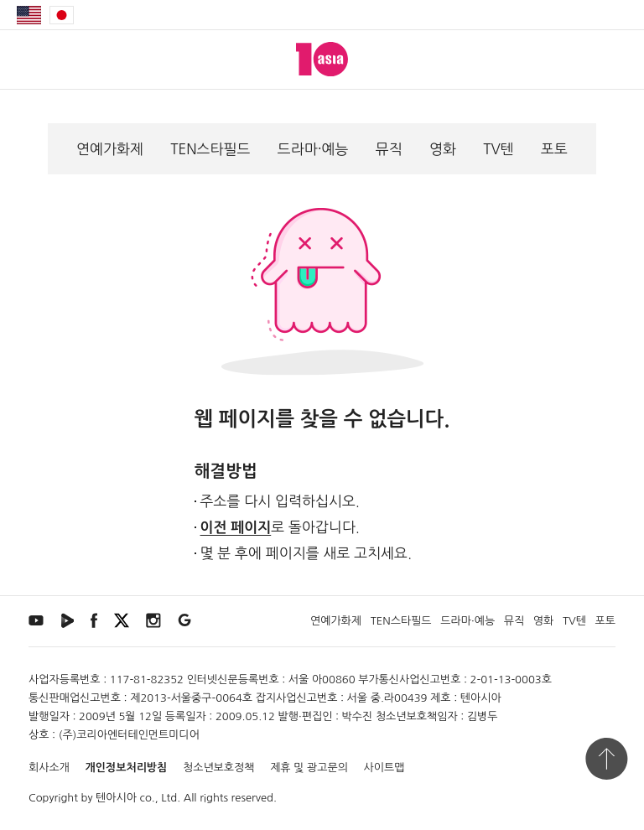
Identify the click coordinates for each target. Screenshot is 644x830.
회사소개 (49, 768)
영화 (443, 149)
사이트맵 (384, 768)
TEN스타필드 (210, 149)
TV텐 (499, 149)
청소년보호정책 (219, 768)
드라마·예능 (313, 149)
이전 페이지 (236, 528)
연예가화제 (110, 149)
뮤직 (389, 149)
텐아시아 (116, 798)
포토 (554, 149)
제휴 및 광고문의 (309, 768)
